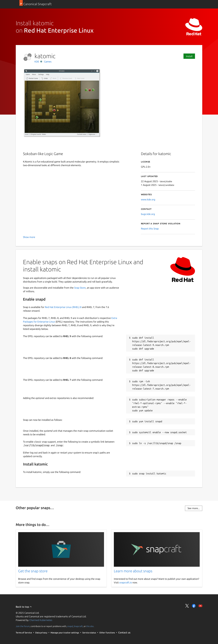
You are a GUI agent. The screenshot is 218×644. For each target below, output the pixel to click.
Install (189, 56)
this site (90, 626)
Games (48, 62)
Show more (29, 237)
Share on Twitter (187, 606)
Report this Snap (150, 229)
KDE (37, 62)
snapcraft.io (126, 582)
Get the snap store (33, 571)
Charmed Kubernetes (41, 620)
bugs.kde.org (148, 214)
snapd (70, 626)
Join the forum (23, 626)
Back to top (24, 607)
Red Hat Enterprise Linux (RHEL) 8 (63, 307)
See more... (194, 508)
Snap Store (80, 288)
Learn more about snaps (133, 571)
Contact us (124, 632)
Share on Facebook (194, 606)
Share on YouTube (200, 606)
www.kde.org (148, 199)
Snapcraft (78, 626)
